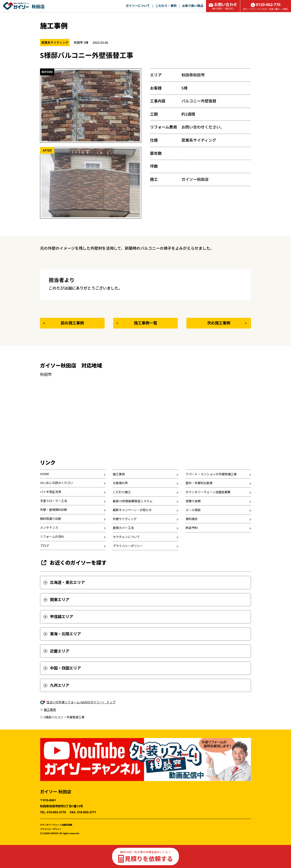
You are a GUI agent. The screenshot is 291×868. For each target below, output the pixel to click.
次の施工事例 (227, 323)
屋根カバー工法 (123, 528)
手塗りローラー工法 (54, 501)
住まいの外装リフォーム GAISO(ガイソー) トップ (81, 702)
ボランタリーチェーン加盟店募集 (208, 492)
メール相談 (193, 510)
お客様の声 (120, 483)
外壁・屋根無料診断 (54, 510)
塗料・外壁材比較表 (199, 483)
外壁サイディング (125, 519)
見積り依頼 (193, 501)
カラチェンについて (126, 537)
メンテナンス (49, 528)
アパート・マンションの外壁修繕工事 (211, 474)
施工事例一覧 (137, 323)
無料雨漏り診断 (51, 519)
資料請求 (192, 519)
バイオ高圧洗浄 (51, 492)
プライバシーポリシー (128, 546)
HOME (45, 474)
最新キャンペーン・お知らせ (132, 510)
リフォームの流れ (52, 537)
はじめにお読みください (57, 483)
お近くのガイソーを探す (73, 563)
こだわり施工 (122, 492)
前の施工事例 (64, 323)
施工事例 (119, 474)
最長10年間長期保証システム (133, 501)
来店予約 (192, 528)
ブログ (45, 546)
